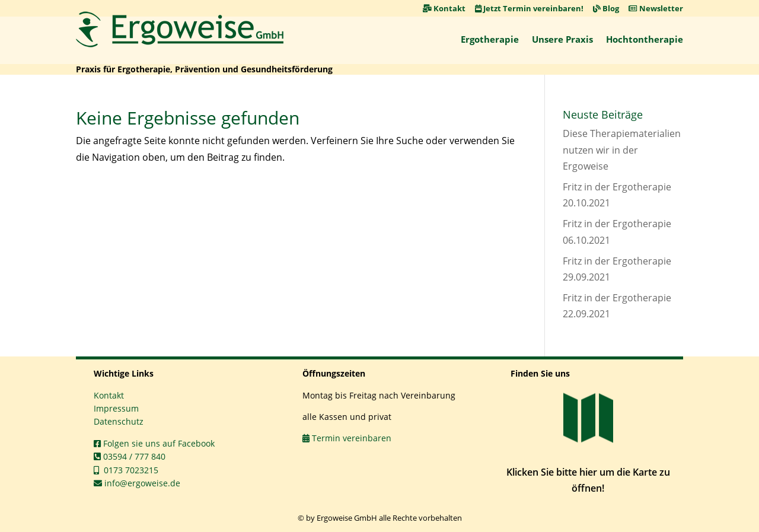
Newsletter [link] (656, 8)
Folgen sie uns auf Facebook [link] (154, 443)
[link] (180, 29)
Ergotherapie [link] (490, 39)
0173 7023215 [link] (126, 470)
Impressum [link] (116, 408)
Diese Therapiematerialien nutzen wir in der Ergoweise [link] (622, 149)
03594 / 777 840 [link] (130, 456)
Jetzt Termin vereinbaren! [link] (529, 8)
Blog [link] (606, 8)
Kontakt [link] (444, 8)
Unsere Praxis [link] (562, 39)
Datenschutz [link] (119, 421)
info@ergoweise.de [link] (137, 483)
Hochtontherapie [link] (645, 39)
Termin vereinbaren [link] (347, 438)
